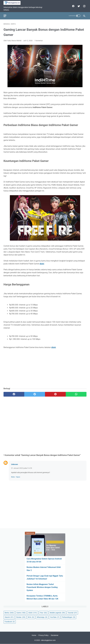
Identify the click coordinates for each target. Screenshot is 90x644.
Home (34, 635)
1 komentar (39, 41)
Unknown (15, 464)
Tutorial (72, 613)
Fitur (43, 613)
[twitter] (78, 6)
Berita (9, 613)
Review (21, 617)
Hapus (18, 477)
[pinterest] (55, 394)
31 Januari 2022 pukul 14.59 (22, 468)
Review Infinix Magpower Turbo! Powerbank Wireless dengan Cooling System (42, 587)
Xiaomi (9, 617)
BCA (31, 617)
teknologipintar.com (48, 640)
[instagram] (84, 6)
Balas (13, 477)
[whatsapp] (76, 394)
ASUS (33, 613)
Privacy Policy (43, 635)
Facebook (10, 622)
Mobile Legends (57, 613)
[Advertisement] (45, 368)
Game (21, 613)
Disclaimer (55, 635)
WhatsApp (42, 617)
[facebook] (73, 6)
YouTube (55, 617)
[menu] (5, 16)
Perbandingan (69, 617)
